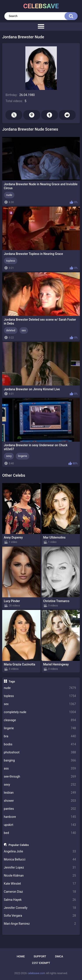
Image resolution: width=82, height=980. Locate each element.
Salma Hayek (40, 900)
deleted (11, 330)
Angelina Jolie (40, 851)
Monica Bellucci (40, 860)
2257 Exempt (41, 963)
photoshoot (40, 752)
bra (40, 736)
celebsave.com (36, 973)
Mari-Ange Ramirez (40, 924)
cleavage (40, 720)
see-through (40, 777)
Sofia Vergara (40, 916)
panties (40, 809)
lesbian (40, 793)
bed (40, 833)
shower (40, 801)
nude (40, 688)
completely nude (40, 712)
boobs (40, 744)
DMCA (59, 956)
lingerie (40, 728)
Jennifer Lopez (40, 868)
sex (40, 704)
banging (40, 760)
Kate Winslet (40, 884)
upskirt (40, 825)
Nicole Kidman (40, 876)
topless (40, 696)
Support (40, 956)
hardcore (40, 817)
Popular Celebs (19, 845)
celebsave (41, 6)
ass (40, 769)
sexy (40, 785)
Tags (12, 681)
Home (21, 956)
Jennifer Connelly (40, 908)
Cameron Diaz (40, 892)
